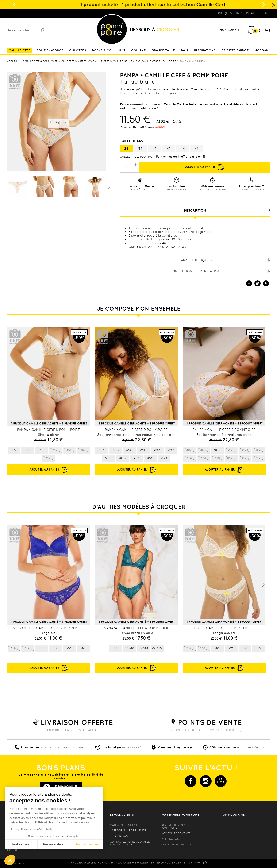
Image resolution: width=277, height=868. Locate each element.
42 (169, 149)
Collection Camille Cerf (179, 845)
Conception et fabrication (220, 271)
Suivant (108, 187)
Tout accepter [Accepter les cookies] (87, 844)
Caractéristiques (224, 260)
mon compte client (124, 825)
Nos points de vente (176, 833)
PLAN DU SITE (192, 863)
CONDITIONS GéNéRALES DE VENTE (92, 863)
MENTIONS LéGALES (169, 863)
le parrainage (120, 836)
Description (227, 210)
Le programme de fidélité (128, 830)
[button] (10, 860)
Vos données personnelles (135, 863)
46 (197, 149)
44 (183, 149)
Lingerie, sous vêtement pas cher (30, 13)
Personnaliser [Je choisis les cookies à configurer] (54, 844)
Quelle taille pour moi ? (138, 157)
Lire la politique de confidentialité (31, 829)
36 (126, 149)
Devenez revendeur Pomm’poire (176, 826)
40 (155, 149)
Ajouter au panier (204, 167)
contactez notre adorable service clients (130, 843)
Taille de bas (132, 141)
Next (263, 387)
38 (140, 149)
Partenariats (171, 839)
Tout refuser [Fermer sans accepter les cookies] (21, 844)
